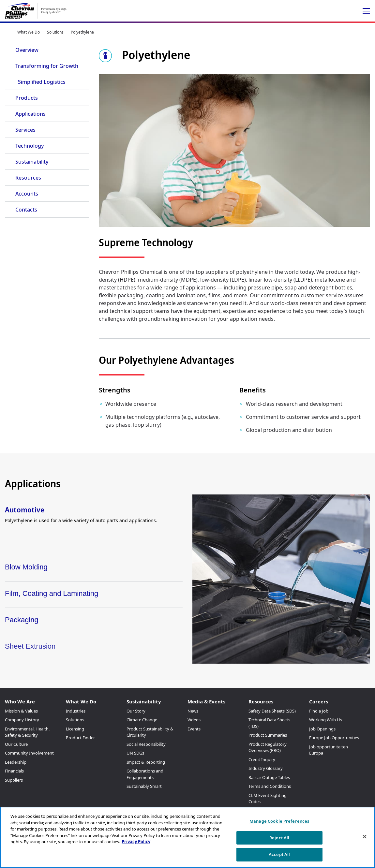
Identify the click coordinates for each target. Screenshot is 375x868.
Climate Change (142, 720)
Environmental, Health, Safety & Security (27, 732)
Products (27, 98)
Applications (30, 114)
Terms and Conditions (270, 786)
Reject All (279, 838)
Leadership (16, 762)
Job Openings (322, 729)
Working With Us (326, 720)
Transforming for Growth (47, 66)
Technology (30, 146)
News (193, 711)
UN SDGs (135, 753)
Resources (28, 178)
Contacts (26, 210)
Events (194, 729)
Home (7, 32)
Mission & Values (21, 711)
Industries (76, 711)
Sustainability (32, 162)
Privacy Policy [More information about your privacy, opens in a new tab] (136, 842)
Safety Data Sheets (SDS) (272, 711)
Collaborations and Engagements (145, 774)
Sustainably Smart (144, 786)
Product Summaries (268, 735)
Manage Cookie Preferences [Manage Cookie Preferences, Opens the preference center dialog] (279, 821)
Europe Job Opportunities (334, 738)
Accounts (27, 194)
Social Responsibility (146, 744)
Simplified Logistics (42, 82)
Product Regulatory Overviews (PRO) (268, 747)
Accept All (279, 854)
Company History (22, 720)
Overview (27, 50)
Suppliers (14, 780)
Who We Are (20, 701)
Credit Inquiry (262, 759)
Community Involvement (29, 753)
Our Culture (16, 744)
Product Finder (80, 738)
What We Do (29, 32)
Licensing (75, 729)
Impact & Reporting (146, 762)
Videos (194, 720)
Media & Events (206, 701)
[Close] (365, 837)
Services (25, 130)
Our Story (136, 711)
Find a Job (319, 711)
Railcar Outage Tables (269, 777)
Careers (319, 701)
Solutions (55, 32)
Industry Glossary (266, 768)
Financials (14, 771)
